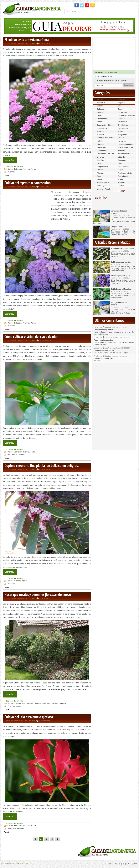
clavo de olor (12, 455)
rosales (18, 706)
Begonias (122, 103)
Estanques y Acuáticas (102, 129)
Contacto (117, 864)
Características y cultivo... (104, 330)
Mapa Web (127, 864)
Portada (26, 21)
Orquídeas (122, 160)
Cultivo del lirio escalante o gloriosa (29, 717)
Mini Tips (101, 160)
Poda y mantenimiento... (104, 340)
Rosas (49, 703)
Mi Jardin (122, 157)
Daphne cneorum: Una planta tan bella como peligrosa (42, 466)
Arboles (100, 100)
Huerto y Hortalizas (125, 147)
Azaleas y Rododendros (102, 104)
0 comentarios (45, 43)
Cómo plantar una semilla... (105, 350)
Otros (24, 703)
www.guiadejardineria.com (18, 864)
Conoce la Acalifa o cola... (104, 359)
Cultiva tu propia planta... (121, 262)
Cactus (121, 109)
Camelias (101, 112)
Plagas (121, 170)
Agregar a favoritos (22, 24)
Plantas (33, 169)
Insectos (121, 151)
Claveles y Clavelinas (126, 115)
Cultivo (10, 169)
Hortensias (101, 147)
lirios (14, 828)
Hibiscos (100, 144)
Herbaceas (18, 169)
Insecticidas (102, 151)
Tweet (7, 176)
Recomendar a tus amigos (19, 28)
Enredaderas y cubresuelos (124, 126)
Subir (136, 864)
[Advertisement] (26, 210)
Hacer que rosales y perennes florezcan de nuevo (38, 595)
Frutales (121, 131)
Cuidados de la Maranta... (121, 289)
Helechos (101, 141)
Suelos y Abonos (104, 186)
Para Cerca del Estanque (124, 168)
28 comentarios (45, 340)
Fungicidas (122, 135)
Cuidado (18, 703)
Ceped (100, 115)
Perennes (26, 169)
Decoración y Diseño (105, 125)
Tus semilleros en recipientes (123, 249)
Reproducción (124, 176)
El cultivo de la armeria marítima (27, 40)
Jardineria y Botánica (21, 452)
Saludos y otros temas (103, 184)
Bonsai (100, 106)
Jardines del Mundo (126, 154)
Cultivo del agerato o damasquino (28, 183)
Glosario (121, 138)
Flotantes (101, 131)
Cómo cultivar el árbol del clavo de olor (31, 337)
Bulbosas (101, 109)
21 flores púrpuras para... (121, 276)
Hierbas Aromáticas (126, 144)
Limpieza (101, 157)
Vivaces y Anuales (59, 703)
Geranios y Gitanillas (105, 138)
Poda (44, 703)
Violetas (121, 186)
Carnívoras (122, 112)
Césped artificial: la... (119, 227)
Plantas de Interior (125, 173)
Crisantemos (102, 119)
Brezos (121, 106)
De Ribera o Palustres (123, 123)
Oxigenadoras (103, 167)
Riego (99, 179)
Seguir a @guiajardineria (103, 76)
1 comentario (44, 187)
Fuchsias (101, 135)
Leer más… (10, 160)
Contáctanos (24, 31)
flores (10, 828)
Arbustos (11, 703)
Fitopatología (123, 128)
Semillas (121, 183)
